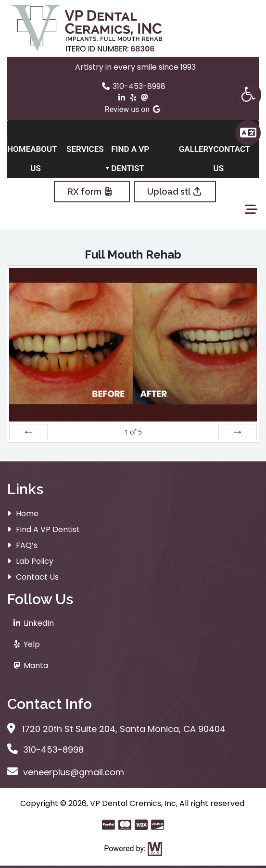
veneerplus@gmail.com (66, 772)
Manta (30, 665)
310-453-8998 (133, 86)
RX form (92, 192)
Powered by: (133, 849)
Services (89, 151)
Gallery (196, 149)
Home (19, 149)
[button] (248, 95)
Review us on (133, 109)
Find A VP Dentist (130, 151)
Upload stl (175, 192)
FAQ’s (27, 545)
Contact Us (231, 151)
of (133, 432)
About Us (44, 151)
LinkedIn (33, 623)
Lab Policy (35, 561)
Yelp (26, 644)
